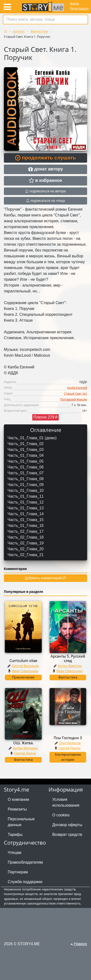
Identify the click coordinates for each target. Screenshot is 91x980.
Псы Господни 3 (68, 738)
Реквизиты (17, 809)
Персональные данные (21, 822)
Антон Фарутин (70, 666)
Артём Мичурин (25, 748)
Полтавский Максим (74, 400)
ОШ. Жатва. (23, 743)
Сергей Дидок (25, 753)
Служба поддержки (25, 882)
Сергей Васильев (25, 666)
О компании (18, 799)
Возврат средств (67, 835)
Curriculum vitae (23, 661)
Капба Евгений (77, 388)
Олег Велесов (70, 743)
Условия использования (66, 802)
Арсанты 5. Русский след (68, 658)
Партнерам (18, 872)
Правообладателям (25, 862)
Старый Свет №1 (75, 394)
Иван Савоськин (25, 671)
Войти (74, 4)
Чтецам (15, 853)
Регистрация (79, 8)
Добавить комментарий (46, 578)
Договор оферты (67, 825)
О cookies (61, 815)
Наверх (79, 944)
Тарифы (15, 835)
